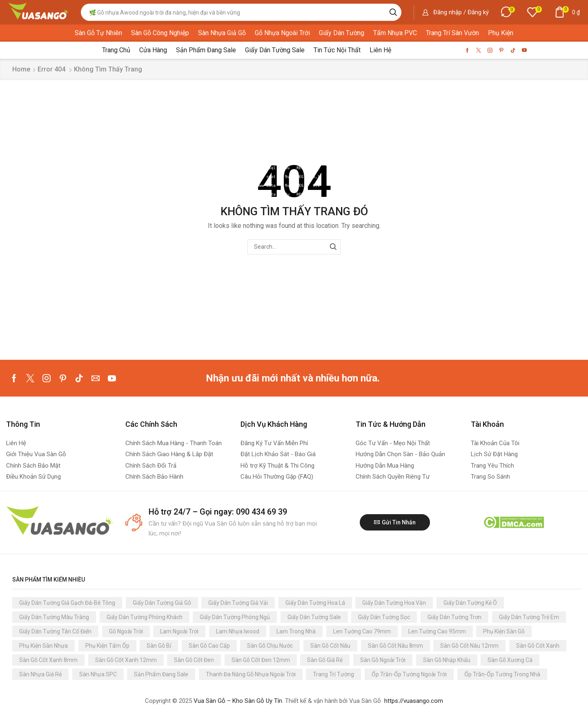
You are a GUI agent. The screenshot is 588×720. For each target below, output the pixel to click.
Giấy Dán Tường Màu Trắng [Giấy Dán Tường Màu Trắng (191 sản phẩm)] (54, 617)
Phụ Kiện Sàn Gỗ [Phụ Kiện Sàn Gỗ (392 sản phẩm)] (504, 631)
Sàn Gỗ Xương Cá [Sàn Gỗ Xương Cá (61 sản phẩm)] (510, 660)
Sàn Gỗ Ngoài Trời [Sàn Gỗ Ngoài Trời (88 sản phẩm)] (383, 660)
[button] (455, 12)
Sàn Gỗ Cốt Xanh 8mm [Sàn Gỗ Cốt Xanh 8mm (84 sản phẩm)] (48, 660)
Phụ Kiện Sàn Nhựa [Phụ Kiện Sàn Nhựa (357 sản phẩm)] (43, 646)
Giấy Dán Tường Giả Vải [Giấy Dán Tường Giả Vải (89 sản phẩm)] (238, 603)
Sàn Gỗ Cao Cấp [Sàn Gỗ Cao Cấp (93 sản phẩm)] (209, 646)
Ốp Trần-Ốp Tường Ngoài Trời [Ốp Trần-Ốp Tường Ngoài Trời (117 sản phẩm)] (409, 674)
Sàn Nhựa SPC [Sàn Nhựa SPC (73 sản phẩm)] (98, 674)
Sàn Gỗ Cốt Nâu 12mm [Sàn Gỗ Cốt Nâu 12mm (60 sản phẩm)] (469, 646)
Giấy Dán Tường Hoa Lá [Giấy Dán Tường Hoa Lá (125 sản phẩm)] (315, 603)
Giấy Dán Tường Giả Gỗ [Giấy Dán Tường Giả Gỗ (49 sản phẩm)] (162, 603)
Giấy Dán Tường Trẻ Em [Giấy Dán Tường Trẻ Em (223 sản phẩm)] (529, 617)
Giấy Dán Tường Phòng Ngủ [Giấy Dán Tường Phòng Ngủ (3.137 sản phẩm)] (235, 617)
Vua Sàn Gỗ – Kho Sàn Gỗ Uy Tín (238, 701)
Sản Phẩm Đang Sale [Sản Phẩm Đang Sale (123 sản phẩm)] (161, 674)
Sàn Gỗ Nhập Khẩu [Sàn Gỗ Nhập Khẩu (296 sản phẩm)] (447, 660)
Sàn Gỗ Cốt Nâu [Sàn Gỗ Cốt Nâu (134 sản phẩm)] (330, 646)
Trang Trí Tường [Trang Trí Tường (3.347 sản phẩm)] (333, 674)
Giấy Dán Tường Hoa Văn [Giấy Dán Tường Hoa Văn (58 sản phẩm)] (394, 603)
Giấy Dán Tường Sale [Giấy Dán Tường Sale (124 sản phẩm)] (314, 617)
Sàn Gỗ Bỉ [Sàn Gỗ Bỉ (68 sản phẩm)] (159, 646)
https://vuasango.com (414, 701)
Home (21, 69)
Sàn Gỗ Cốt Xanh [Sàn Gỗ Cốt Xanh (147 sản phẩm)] (538, 646)
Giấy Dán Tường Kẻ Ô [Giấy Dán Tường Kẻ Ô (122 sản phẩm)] (470, 603)
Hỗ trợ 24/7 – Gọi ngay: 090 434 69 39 (218, 512)
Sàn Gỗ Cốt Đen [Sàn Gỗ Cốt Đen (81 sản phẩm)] (194, 660)
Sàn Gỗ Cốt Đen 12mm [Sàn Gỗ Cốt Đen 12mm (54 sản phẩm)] (261, 660)
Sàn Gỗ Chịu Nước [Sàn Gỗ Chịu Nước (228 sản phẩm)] (270, 646)
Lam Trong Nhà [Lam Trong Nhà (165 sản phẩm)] (296, 631)
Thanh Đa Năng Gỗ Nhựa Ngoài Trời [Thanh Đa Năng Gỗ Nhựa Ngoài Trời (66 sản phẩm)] (251, 674)
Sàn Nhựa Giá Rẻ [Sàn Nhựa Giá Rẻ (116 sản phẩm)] (40, 674)
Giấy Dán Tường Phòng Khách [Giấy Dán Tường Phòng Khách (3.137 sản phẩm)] (145, 617)
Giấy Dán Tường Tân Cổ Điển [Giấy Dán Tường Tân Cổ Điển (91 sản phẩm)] (55, 631)
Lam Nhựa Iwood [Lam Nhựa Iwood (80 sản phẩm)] (238, 631)
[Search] (393, 12)
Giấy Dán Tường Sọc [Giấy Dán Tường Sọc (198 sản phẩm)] (384, 617)
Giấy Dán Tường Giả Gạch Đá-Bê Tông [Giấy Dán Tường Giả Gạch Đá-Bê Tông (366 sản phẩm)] (67, 603)
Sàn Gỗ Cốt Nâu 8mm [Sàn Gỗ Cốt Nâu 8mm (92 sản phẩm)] (395, 646)
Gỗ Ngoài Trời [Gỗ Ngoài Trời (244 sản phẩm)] (126, 631)
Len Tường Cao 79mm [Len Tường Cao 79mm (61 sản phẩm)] (362, 631)
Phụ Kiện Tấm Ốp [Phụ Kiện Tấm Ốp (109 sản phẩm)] (107, 646)
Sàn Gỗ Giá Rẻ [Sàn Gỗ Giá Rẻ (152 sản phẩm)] (325, 660)
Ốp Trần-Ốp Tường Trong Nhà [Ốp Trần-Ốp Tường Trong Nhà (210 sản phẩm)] (502, 674)
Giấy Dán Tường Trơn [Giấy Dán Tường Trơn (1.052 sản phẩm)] (454, 617)
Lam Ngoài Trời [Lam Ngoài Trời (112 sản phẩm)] (179, 631)
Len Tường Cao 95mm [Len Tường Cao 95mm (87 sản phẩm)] (437, 631)
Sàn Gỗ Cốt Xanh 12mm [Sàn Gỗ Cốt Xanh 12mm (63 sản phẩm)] (126, 660)
